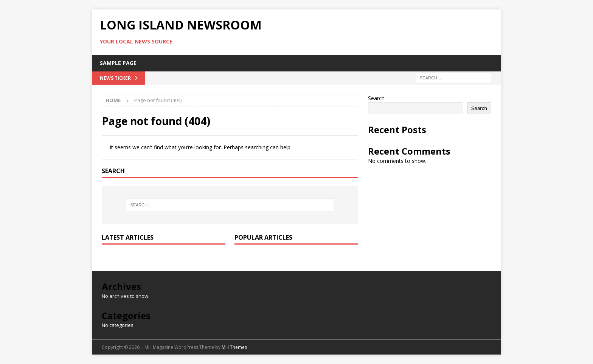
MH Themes (234, 347)
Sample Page (118, 63)
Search (376, 98)
